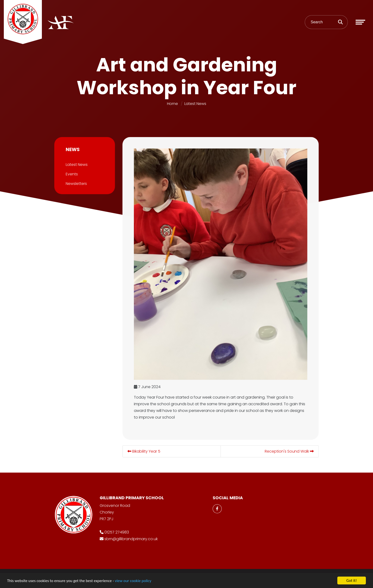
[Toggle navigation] (360, 22)
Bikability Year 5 (145, 451)
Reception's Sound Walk (290, 451)
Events (71, 174)
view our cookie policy (133, 581)
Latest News (195, 104)
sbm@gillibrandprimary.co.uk (131, 539)
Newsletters (76, 184)
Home (172, 104)
